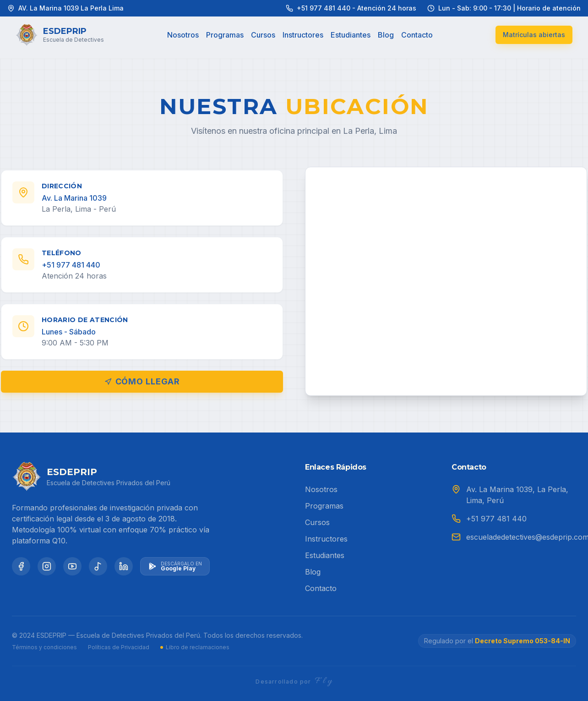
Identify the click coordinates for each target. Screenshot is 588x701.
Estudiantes (351, 35)
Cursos (263, 35)
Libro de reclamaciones (195, 647)
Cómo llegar (142, 381)
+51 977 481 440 (496, 519)
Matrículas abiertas (534, 35)
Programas (225, 35)
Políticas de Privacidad (119, 647)
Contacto (417, 35)
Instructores (303, 35)
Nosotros (183, 35)
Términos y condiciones (44, 647)
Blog (386, 35)
